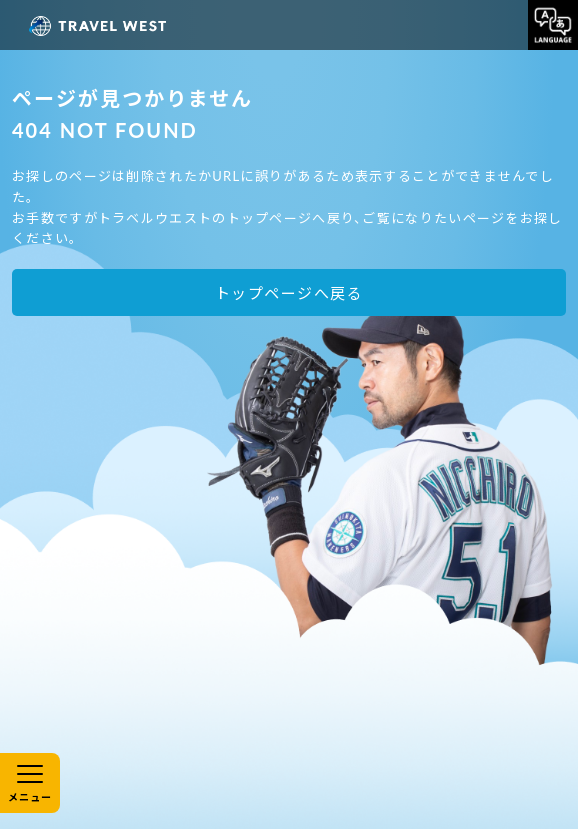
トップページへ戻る (289, 293)
